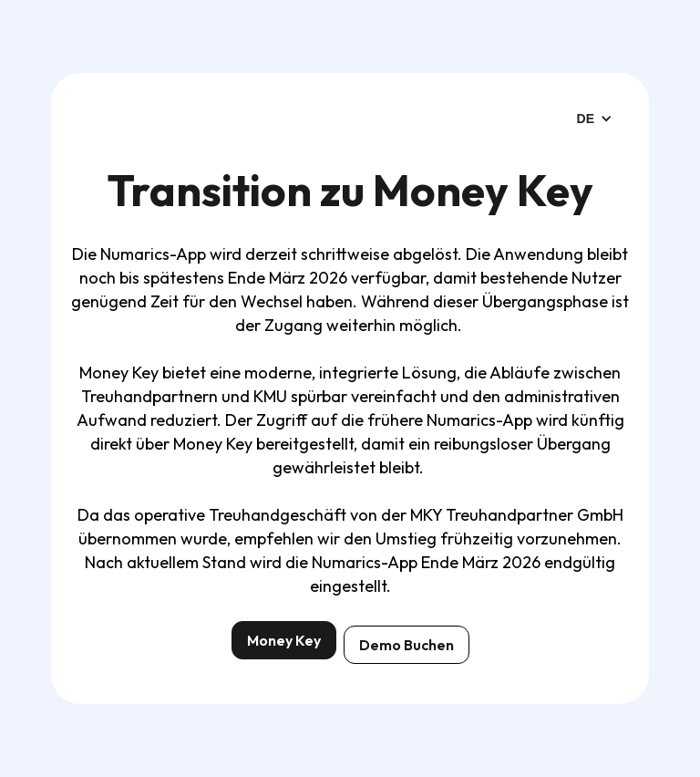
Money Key (284, 640)
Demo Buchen (407, 645)
